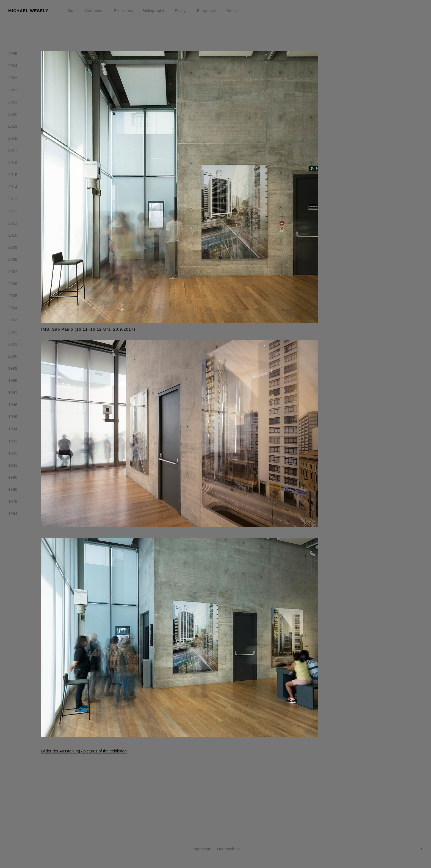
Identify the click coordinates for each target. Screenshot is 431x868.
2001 (13, 345)
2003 (13, 321)
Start (72, 11)
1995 (13, 418)
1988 (13, 491)
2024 (13, 67)
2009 (13, 248)
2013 (13, 200)
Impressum (201, 849)
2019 (13, 127)
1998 (13, 382)
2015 (13, 176)
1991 (13, 466)
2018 (13, 139)
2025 (13, 55)
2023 (13, 79)
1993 (13, 442)
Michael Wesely (28, 11)
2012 (13, 212)
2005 (13, 297)
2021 (13, 103)
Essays (181, 11)
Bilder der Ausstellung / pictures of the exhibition (84, 751)
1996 (13, 406)
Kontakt (232, 11)
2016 (13, 164)
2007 (13, 273)
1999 (13, 369)
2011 (13, 224)
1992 (13, 454)
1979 (13, 503)
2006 (13, 285)
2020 (13, 115)
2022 (13, 91)
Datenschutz (228, 849)
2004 (13, 309)
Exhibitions (123, 11)
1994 (13, 430)
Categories (95, 11)
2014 (13, 188)
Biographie (206, 11)
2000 (13, 357)
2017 (13, 152)
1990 (13, 478)
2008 (13, 261)
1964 (13, 515)
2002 (13, 333)
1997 (13, 394)
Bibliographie (154, 11)
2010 (13, 236)
